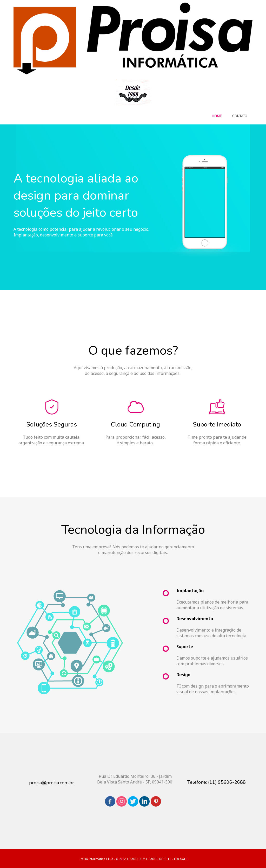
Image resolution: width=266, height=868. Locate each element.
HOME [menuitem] (217, 116)
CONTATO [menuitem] (240, 116)
